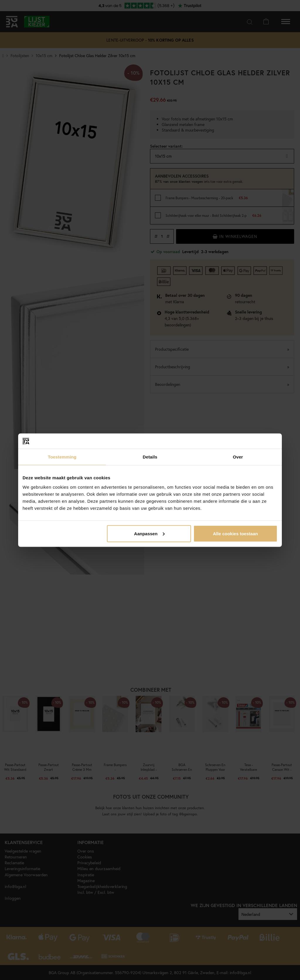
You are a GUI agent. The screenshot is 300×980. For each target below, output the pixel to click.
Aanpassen (149, 533)
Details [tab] (150, 457)
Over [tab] (238, 457)
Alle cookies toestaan (235, 533)
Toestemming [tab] (62, 457)
